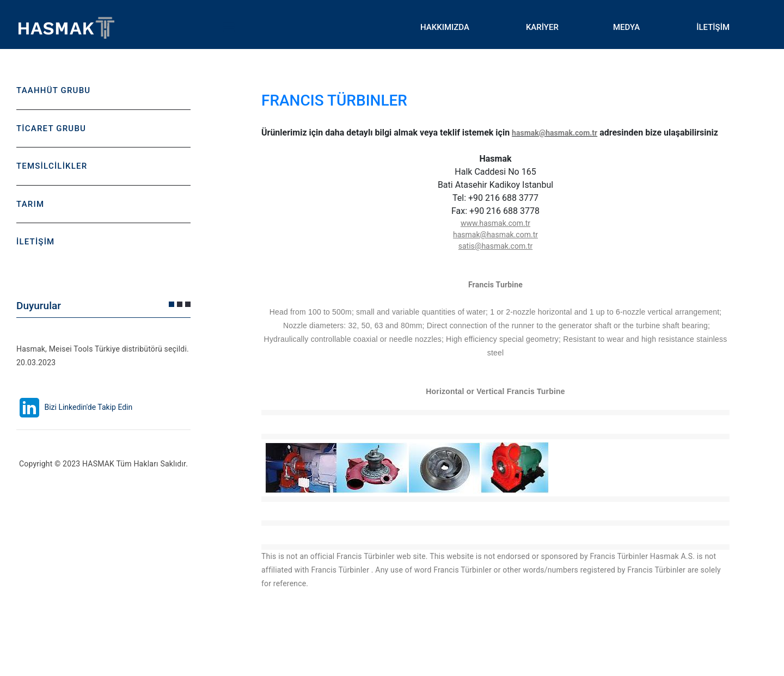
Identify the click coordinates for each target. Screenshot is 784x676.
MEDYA (626, 27)
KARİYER (542, 27)
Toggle (229, 27)
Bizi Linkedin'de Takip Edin (74, 407)
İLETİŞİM (713, 27)
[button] (171, 304)
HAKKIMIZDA (445, 27)
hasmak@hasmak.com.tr (555, 133)
